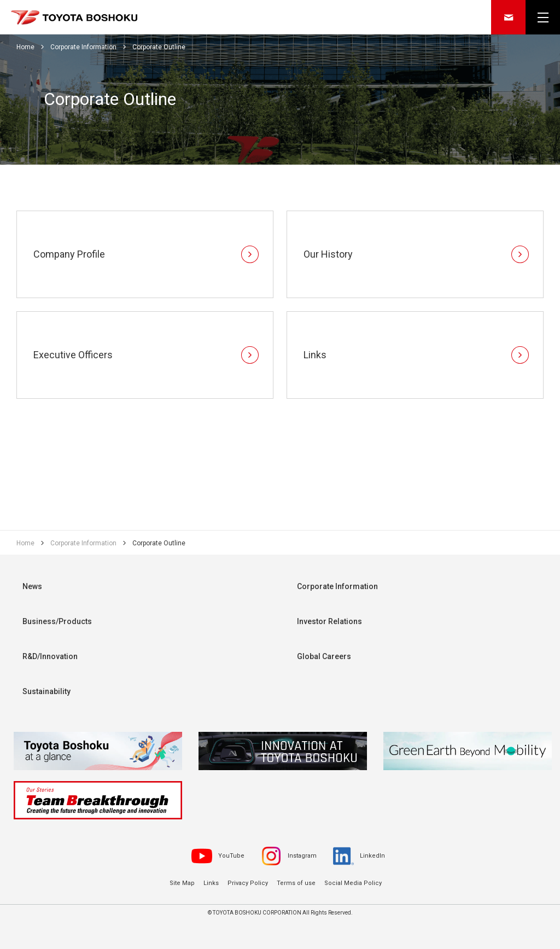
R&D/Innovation (50, 656)
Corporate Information (337, 586)
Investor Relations (329, 621)
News (32, 586)
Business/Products (57, 621)
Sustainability (46, 691)
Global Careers (324, 656)
